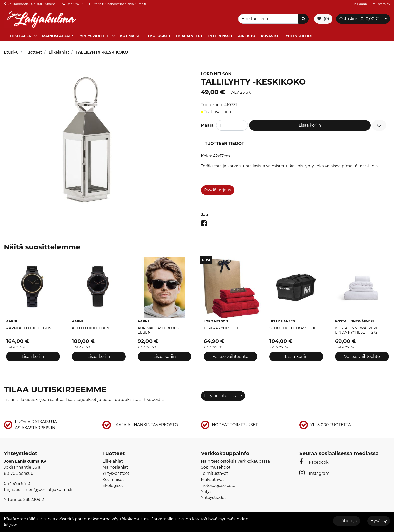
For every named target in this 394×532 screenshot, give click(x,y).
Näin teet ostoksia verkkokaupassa (235, 461)
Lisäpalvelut (189, 36)
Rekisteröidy (381, 4)
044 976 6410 (77, 4)
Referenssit (220, 36)
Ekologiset (159, 36)
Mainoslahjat (57, 36)
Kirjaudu (361, 4)
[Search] (269, 19)
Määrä (207, 125)
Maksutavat (212, 479)
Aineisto (247, 36)
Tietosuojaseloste (218, 485)
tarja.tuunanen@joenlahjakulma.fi (120, 4)
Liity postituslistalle (223, 396)
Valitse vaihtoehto (230, 356)
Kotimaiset (131, 36)
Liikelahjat (21, 36)
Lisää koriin (310, 125)
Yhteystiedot (299, 36)
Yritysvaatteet (95, 36)
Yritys (206, 491)
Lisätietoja (346, 521)
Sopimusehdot (216, 467)
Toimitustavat (214, 473)
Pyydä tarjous (218, 190)
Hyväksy (379, 521)
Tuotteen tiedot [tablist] (225, 143)
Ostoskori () (359, 19)
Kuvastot (270, 36)
